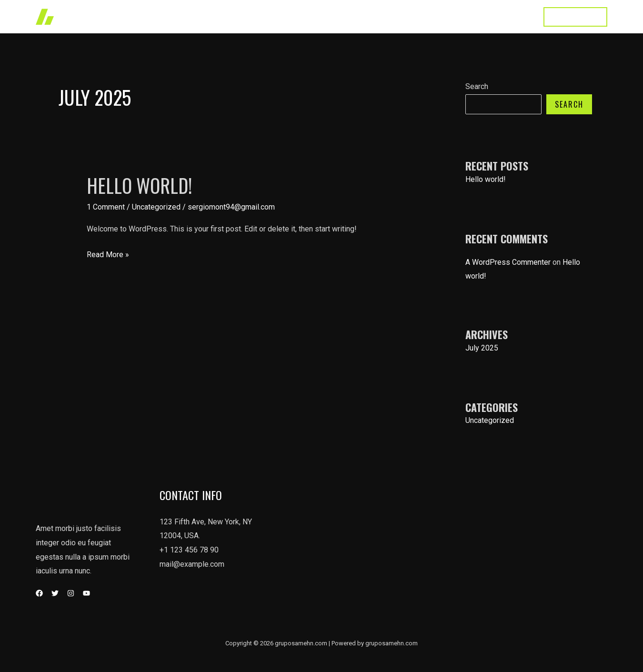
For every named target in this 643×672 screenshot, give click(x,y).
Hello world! (139, 185)
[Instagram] (71, 593)
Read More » (108, 255)
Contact (514, 16)
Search (477, 86)
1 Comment (106, 207)
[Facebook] (39, 593)
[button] (575, 17)
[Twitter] (55, 593)
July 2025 (482, 348)
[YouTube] (86, 593)
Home (430, 16)
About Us (471, 16)
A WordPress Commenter (508, 262)
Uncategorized (156, 207)
